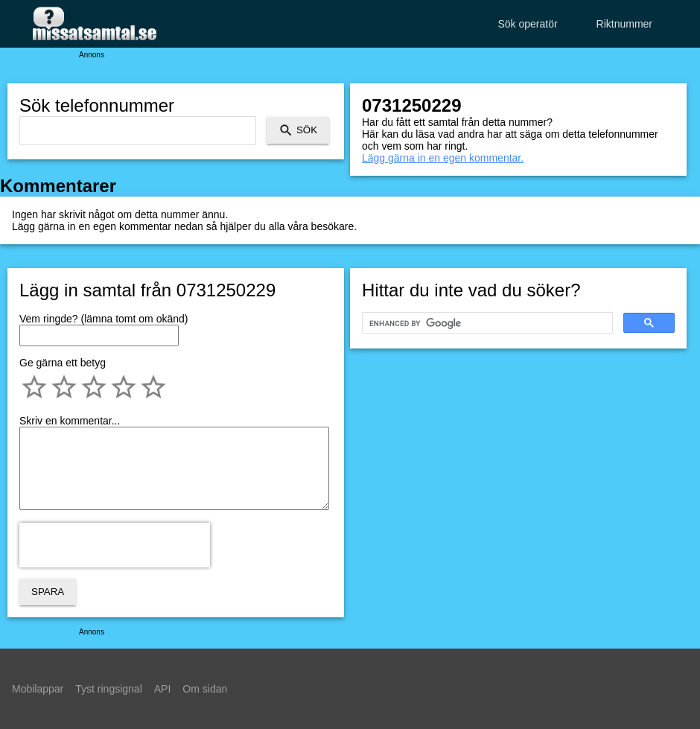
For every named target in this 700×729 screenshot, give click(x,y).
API (163, 689)
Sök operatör (527, 24)
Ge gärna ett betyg (63, 363)
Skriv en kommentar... (70, 421)
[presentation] (115, 545)
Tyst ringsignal (108, 689)
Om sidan (205, 689)
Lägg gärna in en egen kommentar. (443, 158)
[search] (486, 323)
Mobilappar (38, 689)
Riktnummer (624, 24)
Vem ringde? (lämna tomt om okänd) (104, 319)
